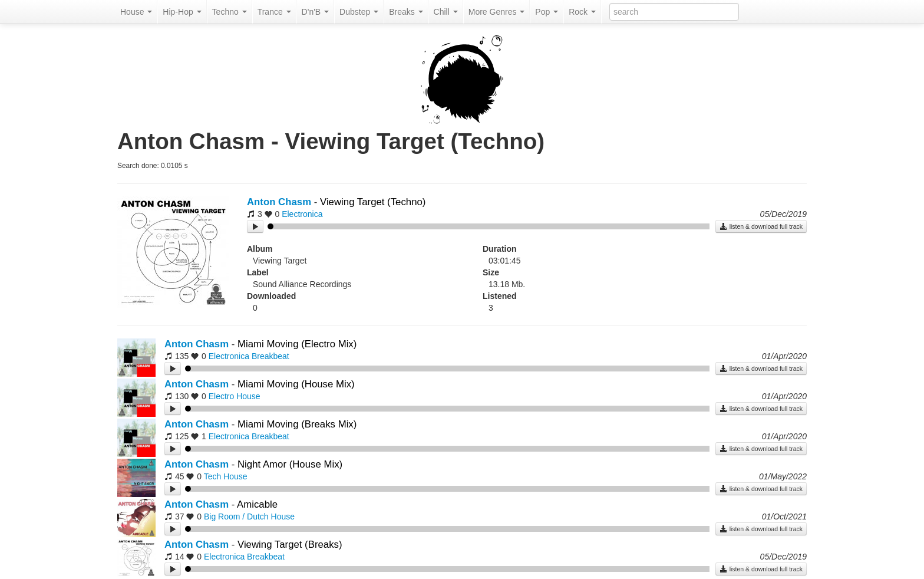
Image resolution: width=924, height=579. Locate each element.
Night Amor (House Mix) (290, 464)
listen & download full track (761, 226)
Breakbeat (270, 356)
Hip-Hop (182, 12)
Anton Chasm (279, 202)
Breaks (406, 12)
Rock (582, 12)
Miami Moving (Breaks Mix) (297, 424)
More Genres (497, 12)
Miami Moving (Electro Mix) (297, 344)
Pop (547, 12)
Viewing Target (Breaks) (290, 545)
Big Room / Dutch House (249, 517)
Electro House (235, 396)
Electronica (302, 214)
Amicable (257, 504)
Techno (230, 12)
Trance (274, 12)
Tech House (226, 476)
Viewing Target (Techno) (373, 202)
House (136, 12)
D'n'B (315, 12)
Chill (446, 12)
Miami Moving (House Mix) (296, 384)
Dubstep (359, 12)
